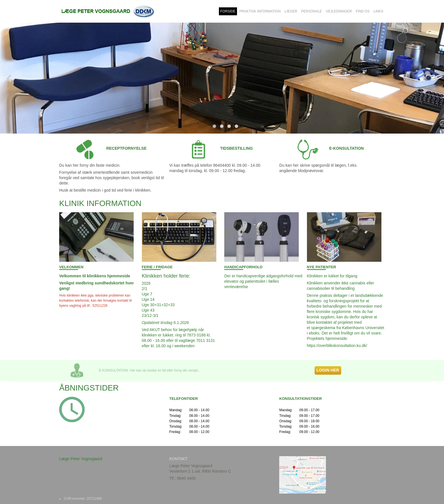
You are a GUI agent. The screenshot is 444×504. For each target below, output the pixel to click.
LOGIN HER (328, 370)
